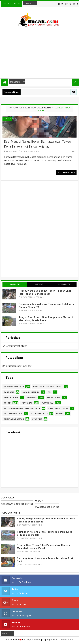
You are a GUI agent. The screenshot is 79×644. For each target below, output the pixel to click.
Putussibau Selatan (58, 408)
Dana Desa (9, 392)
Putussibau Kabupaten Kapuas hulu (22, 408)
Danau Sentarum (31, 392)
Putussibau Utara (13, 414)
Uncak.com (67, 640)
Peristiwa (32, 397)
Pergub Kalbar (11, 397)
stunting (37, 419)
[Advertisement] (39, 51)
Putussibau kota (39, 414)
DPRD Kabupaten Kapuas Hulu (48, 387)
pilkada (60, 414)
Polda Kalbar (54, 397)
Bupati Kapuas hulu (14, 387)
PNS (50, 392)
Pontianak (27, 403)
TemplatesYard (33, 640)
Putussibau (47, 403)
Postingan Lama (66, 172)
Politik (7, 403)
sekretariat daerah (14, 419)
